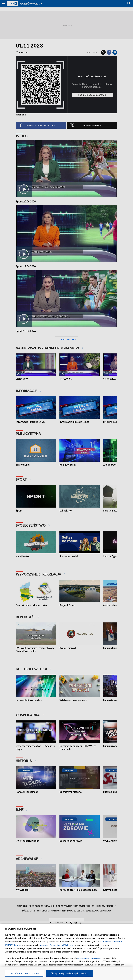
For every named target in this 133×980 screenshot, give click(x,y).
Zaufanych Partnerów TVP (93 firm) (56, 945)
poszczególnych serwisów (90, 958)
